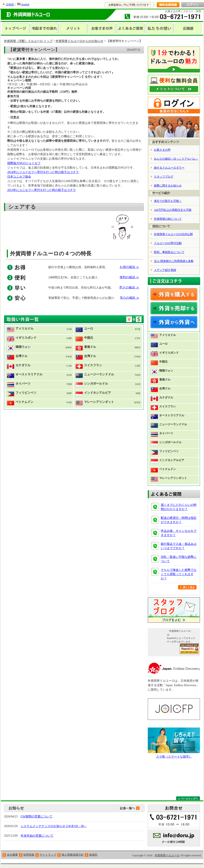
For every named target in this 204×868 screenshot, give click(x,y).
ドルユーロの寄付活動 (168, 243)
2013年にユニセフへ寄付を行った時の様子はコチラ (42, 190)
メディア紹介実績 (165, 270)
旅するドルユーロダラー (169, 168)
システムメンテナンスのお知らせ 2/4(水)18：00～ (54, 826)
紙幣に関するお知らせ (168, 186)
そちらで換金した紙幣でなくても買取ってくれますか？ (179, 574)
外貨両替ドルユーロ (167, 855)
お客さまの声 (162, 150)
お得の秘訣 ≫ (129, 267)
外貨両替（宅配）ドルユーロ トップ (28, 41)
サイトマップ (48, 855)
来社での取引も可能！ (168, 201)
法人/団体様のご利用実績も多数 (174, 261)
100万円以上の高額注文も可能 (173, 210)
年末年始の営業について (37, 836)
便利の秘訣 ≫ (129, 277)
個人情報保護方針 (73, 855)
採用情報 (29, 855)
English (23, 4)
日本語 (8, 4)
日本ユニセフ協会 (19, 177)
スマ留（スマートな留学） (174, 757)
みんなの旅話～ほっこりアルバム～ (176, 159)
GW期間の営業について (37, 817)
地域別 (93, 855)
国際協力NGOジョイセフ (24, 163)
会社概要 (12, 855)
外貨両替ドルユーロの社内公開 (173, 234)
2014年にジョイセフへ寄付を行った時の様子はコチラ (43, 172)
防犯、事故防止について (169, 252)
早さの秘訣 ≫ (129, 287)
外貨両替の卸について (168, 219)
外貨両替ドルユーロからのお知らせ (79, 41)
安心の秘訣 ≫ (130, 298)
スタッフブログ (164, 177)
